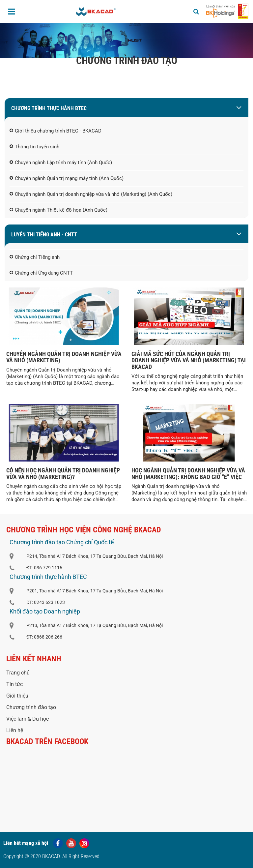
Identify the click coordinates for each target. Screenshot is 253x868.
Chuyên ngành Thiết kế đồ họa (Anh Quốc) (58, 210)
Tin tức (14, 684)
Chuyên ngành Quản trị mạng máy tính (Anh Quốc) (67, 179)
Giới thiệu (17, 696)
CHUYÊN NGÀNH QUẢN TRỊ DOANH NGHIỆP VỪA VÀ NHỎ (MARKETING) (64, 357)
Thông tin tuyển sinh (34, 147)
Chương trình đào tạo (31, 707)
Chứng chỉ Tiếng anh (35, 257)
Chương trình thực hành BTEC (49, 108)
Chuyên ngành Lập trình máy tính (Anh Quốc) (61, 163)
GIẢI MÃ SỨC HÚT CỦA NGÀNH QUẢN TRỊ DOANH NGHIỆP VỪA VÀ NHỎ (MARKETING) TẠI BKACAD (189, 360)
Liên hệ (15, 730)
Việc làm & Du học (28, 719)
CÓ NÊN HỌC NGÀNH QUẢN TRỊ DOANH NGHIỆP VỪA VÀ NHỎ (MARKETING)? (63, 474)
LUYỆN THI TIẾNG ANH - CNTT (44, 235)
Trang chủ (92, 74)
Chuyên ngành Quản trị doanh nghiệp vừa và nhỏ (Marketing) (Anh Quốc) (91, 195)
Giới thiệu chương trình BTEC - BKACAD (56, 131)
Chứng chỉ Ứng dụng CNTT (41, 273)
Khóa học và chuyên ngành (140, 74)
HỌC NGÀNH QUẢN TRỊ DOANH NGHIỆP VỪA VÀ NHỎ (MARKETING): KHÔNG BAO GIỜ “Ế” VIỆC (188, 474)
